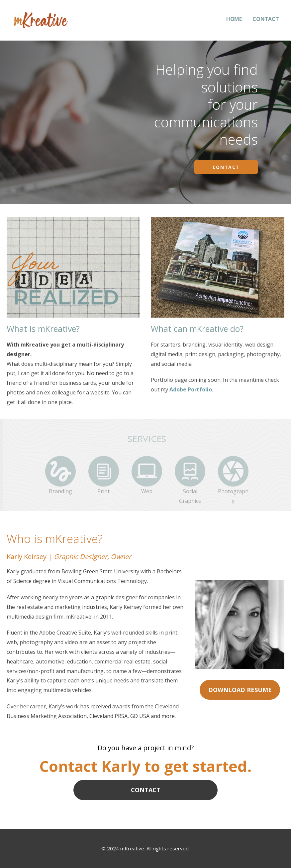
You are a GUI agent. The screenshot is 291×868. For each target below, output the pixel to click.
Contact (226, 167)
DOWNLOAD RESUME (240, 690)
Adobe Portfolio (191, 389)
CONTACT (266, 19)
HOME (234, 19)
